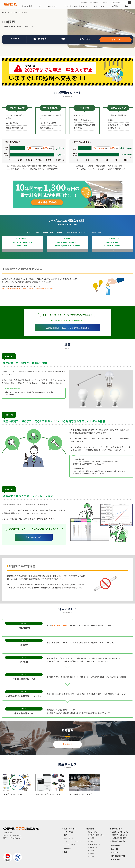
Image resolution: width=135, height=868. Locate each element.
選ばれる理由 (40, 40)
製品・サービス (70, 829)
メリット (15, 40)
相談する (116, 40)
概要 (63, 40)
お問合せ (105, 2)
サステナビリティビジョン (121, 832)
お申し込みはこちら (34, 537)
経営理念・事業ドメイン (96, 835)
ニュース (114, 849)
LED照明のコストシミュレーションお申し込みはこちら (68, 328)
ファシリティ (14, 13)
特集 (127, 6)
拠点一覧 (91, 850)
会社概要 (91, 838)
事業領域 (91, 854)
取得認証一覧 (93, 847)
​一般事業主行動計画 (119, 838)
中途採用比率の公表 (119, 841)
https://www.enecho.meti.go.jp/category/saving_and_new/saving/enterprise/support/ (28, 288)
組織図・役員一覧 (94, 844)
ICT (40, 6)
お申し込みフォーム (60, 625)
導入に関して (86, 40)
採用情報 (94, 2)
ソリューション (100, 6)
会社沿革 (91, 841)
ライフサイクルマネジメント (76, 6)
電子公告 (91, 857)
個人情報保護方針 (118, 856)
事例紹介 (115, 6)
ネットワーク (53, 6)
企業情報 (84, 2)
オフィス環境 (27, 6)
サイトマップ (116, 859)
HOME (5, 13)
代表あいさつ (93, 832)
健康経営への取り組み (119, 835)
